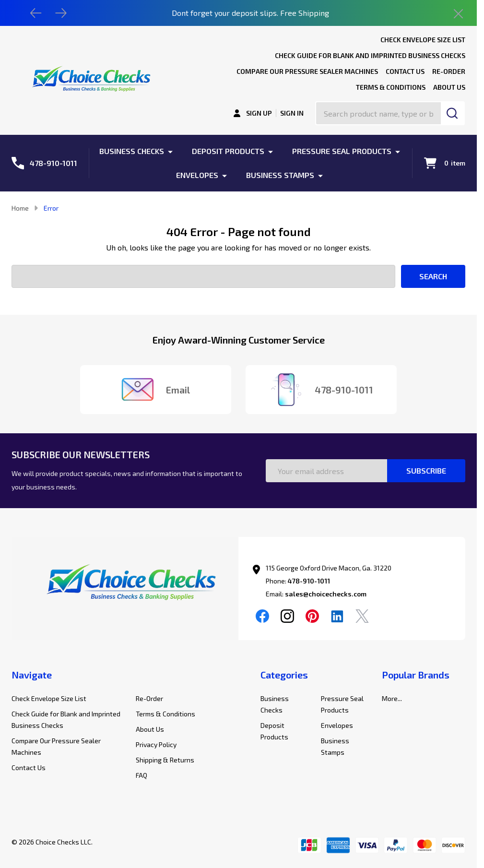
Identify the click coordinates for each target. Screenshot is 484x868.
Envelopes (197, 175)
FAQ (142, 775)
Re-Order (449, 71)
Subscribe (426, 470)
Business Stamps (280, 175)
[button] (125, 584)
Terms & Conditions (391, 87)
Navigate (32, 675)
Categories (284, 675)
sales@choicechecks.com (326, 594)
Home (20, 208)
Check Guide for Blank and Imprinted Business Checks (370, 55)
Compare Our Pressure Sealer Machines (307, 71)
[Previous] (36, 13)
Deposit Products (228, 151)
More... (392, 698)
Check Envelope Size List (423, 40)
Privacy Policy (156, 744)
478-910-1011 (309, 581)
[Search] (453, 113)
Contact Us (405, 71)
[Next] (61, 13)
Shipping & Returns (165, 760)
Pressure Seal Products (342, 151)
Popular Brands (416, 675)
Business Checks (132, 151)
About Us (449, 87)
